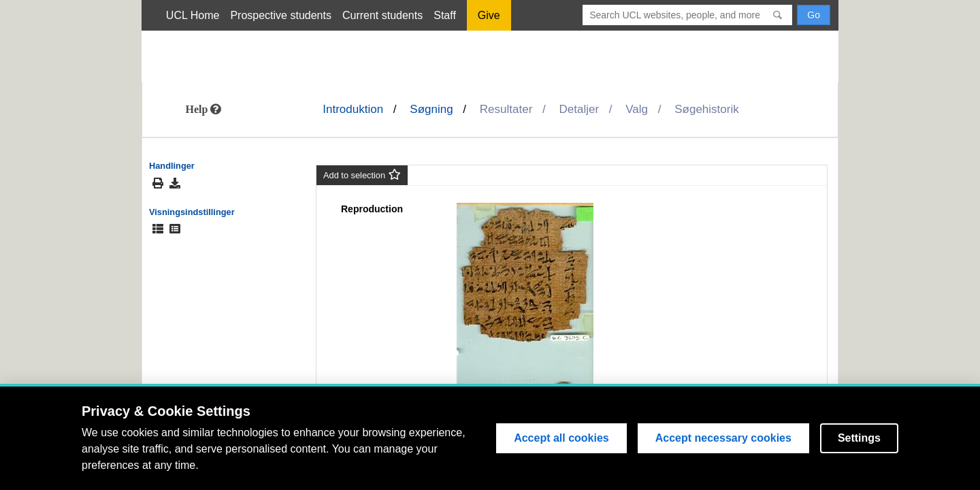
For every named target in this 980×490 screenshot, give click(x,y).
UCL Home (193, 15)
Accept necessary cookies (723, 438)
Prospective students (281, 15)
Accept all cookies (561, 438)
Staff (445, 15)
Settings (859, 438)
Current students (382, 15)
